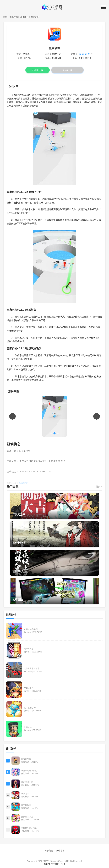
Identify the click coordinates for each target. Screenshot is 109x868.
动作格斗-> (25, 17)
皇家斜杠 (35, 17)
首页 (5, 17)
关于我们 (49, 851)
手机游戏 (14, 17)
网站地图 (60, 851)
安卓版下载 (38, 70)
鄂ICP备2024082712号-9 (54, 864)
